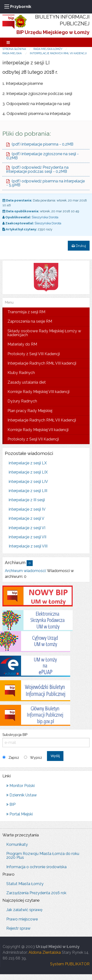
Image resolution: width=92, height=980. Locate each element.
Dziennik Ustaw (22, 795)
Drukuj (79, 246)
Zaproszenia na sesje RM (30, 321)
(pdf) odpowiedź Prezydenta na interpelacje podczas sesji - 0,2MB (37, 169)
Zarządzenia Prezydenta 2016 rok (36, 893)
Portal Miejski (19, 814)
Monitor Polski (20, 786)
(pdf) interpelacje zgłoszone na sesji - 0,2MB (42, 156)
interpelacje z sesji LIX (28, 472)
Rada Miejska (12, 53)
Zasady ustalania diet (27, 382)
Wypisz (36, 758)
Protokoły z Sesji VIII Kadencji (34, 354)
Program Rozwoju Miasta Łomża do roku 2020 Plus (43, 856)
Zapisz (14, 758)
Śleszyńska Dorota (45, 217)
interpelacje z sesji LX (28, 463)
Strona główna (14, 49)
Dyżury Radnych (22, 401)
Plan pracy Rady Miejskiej (30, 411)
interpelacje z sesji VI (27, 528)
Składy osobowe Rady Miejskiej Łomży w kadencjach (44, 333)
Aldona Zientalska (45, 952)
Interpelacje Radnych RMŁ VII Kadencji (58, 53)
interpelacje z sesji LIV (28, 482)
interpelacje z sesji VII (27, 537)
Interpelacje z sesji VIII (28, 546)
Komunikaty (17, 844)
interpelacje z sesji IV (27, 509)
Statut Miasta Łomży (25, 884)
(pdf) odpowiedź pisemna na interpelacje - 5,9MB (46, 183)
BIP (11, 804)
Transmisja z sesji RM (26, 312)
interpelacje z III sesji (27, 500)
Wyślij (55, 756)
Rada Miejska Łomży (48, 49)
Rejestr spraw (18, 928)
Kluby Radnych (21, 373)
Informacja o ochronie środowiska (36, 867)
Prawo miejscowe (22, 919)
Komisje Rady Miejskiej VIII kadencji (38, 392)
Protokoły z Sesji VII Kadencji (33, 439)
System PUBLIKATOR (70, 964)
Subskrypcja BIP (46, 740)
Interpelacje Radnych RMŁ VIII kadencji (42, 363)
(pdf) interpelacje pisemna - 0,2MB (40, 144)
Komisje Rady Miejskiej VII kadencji (38, 430)
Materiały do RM (22, 344)
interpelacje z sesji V (27, 518)
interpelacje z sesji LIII (28, 491)
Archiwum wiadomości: (26, 571)
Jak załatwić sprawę (24, 910)
